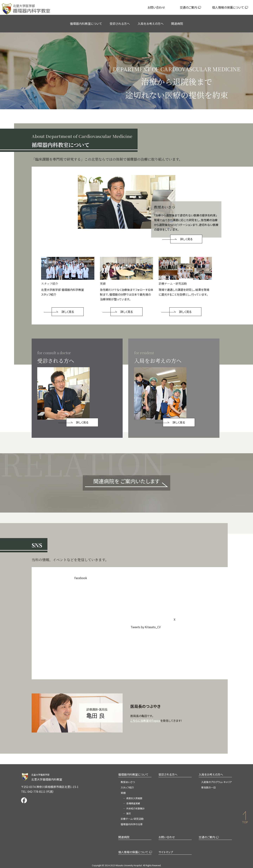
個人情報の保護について (228, 7)
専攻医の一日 (208, 787)
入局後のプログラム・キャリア (217, 782)
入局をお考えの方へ (151, 23)
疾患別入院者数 (134, 798)
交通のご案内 (188, 7)
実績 (123, 793)
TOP (245, 822)
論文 (129, 813)
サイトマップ (166, 852)
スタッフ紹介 (127, 787)
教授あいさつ (128, 782)
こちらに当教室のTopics (145, 721)
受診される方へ (120, 23)
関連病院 (177, 23)
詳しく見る (186, 239)
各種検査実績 (133, 803)
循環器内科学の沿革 (132, 824)
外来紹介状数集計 (135, 808)
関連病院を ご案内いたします (126, 481)
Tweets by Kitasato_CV (146, 627)
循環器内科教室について (86, 23)
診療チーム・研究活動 (132, 819)
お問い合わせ (156, 7)
